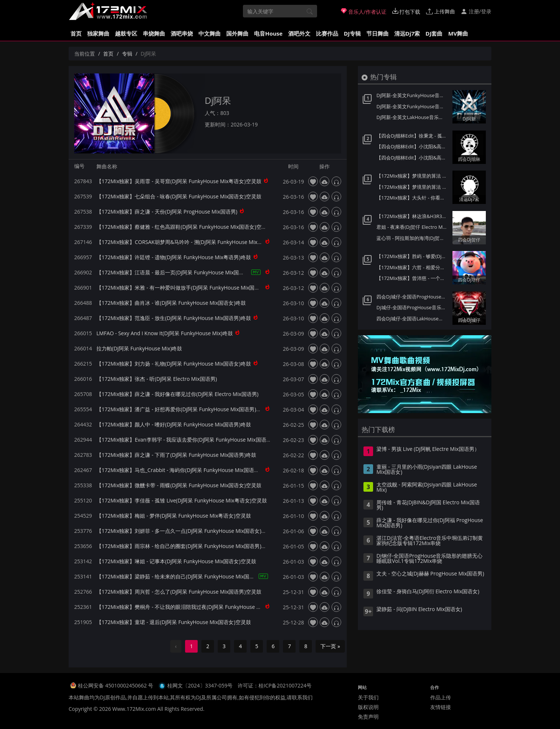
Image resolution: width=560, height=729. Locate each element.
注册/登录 (476, 11)
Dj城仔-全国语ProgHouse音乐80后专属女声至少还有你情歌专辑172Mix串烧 (413, 307)
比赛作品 (327, 33)
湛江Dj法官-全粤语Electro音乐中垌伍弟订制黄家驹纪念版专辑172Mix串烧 (430, 541)
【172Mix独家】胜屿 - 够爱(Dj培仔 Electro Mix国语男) (413, 256)
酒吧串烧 (182, 33)
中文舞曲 (210, 33)
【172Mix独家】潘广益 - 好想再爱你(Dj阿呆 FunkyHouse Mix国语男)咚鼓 (182, 409)
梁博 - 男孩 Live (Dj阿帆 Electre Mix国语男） (428, 449)
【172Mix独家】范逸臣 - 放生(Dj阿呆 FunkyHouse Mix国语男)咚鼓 (174, 318)
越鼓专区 (126, 33)
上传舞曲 (441, 11)
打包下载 (406, 11)
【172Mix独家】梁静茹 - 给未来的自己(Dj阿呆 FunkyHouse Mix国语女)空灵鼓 (187, 576)
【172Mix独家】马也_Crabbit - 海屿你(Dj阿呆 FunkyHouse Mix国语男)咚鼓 (184, 470)
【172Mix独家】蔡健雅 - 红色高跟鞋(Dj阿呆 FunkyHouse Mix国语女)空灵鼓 (184, 227)
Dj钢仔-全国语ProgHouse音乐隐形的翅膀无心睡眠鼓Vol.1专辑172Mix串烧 (429, 559)
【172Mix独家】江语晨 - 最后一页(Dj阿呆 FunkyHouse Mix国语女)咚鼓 (179, 272)
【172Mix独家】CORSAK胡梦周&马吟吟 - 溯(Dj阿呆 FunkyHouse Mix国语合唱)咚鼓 (193, 242)
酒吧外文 (299, 33)
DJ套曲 (434, 33)
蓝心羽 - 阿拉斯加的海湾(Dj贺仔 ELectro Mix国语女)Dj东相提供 (413, 238)
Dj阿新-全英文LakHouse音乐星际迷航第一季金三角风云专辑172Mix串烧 (413, 117)
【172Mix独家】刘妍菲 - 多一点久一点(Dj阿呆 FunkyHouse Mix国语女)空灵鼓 (187, 531)
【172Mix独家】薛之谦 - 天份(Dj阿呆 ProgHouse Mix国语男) (167, 212)
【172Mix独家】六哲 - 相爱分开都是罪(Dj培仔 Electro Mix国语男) (413, 267)
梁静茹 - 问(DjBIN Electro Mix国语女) (419, 610)
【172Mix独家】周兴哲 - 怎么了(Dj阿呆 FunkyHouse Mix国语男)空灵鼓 (179, 592)
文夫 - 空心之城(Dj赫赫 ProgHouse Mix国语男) (430, 574)
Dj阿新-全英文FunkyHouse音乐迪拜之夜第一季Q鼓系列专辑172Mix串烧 (413, 106)
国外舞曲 (237, 33)
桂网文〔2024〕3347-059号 (200, 685)
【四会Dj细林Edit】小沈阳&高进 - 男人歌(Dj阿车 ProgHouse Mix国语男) (413, 146)
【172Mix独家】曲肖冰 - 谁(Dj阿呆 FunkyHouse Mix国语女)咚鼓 (171, 303)
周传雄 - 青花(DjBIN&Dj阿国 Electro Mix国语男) (428, 505)
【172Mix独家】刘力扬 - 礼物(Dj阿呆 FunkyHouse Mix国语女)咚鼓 (174, 364)
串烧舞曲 (154, 33)
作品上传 (441, 697)
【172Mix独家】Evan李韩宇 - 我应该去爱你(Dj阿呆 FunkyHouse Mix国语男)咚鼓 (190, 440)
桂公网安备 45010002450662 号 (116, 685)
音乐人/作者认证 (364, 11)
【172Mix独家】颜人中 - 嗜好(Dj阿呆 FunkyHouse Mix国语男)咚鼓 (174, 424)
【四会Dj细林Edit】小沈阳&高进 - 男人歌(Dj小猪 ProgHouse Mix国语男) (413, 158)
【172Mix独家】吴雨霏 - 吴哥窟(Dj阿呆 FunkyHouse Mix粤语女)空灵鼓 (179, 181)
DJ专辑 (352, 33)
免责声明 (368, 717)
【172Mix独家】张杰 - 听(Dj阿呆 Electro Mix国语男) (157, 379)
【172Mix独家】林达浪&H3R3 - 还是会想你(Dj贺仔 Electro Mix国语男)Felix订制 (413, 216)
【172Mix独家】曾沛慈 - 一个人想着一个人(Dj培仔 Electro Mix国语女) (413, 278)
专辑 (127, 54)
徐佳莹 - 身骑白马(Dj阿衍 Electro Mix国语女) (428, 592)
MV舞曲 (458, 33)
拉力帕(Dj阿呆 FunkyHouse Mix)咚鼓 (139, 348)
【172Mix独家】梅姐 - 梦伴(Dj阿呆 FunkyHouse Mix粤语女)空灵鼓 (174, 516)
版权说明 (368, 707)
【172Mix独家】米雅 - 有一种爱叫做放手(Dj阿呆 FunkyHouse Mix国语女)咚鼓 (187, 288)
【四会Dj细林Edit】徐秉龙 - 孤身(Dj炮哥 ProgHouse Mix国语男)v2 (413, 136)
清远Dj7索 (407, 33)
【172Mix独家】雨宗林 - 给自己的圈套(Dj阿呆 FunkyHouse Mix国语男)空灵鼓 (187, 546)
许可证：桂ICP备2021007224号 (275, 685)
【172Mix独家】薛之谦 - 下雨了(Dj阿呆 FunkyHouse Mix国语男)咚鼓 (176, 455)
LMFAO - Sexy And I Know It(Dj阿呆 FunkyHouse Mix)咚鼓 (165, 333)
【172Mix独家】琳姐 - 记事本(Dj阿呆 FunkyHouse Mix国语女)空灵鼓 (176, 561)
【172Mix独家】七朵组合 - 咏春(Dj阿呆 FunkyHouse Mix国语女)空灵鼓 (179, 196)
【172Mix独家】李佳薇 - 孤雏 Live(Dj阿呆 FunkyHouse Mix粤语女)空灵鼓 (182, 500)
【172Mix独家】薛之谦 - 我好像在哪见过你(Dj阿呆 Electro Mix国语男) (177, 394)
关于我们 (368, 697)
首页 (76, 33)
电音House (268, 33)
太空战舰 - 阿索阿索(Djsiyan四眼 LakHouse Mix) (427, 488)
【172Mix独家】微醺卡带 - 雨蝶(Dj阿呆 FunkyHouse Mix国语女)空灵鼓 (179, 485)
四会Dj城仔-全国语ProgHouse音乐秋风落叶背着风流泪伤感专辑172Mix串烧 (413, 297)
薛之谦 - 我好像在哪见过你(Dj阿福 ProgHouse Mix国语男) (430, 523)
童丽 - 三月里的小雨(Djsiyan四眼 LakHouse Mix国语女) (427, 470)
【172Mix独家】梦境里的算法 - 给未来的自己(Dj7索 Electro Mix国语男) (413, 187)
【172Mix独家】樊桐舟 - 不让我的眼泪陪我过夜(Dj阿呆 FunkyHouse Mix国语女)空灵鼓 (197, 607)
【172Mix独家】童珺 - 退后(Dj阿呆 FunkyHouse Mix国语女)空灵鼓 (174, 622)
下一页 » (330, 646)
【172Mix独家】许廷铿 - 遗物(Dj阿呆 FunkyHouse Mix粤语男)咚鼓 (174, 257)
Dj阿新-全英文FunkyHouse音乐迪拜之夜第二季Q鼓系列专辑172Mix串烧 (413, 95)
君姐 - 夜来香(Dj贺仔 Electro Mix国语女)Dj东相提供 (413, 227)
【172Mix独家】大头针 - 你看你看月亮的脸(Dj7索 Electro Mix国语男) (413, 198)
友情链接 (441, 707)
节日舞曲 (378, 33)
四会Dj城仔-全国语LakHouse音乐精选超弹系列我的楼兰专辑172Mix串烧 (413, 319)
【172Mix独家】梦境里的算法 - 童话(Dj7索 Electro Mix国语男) (413, 176)
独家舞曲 (98, 33)
